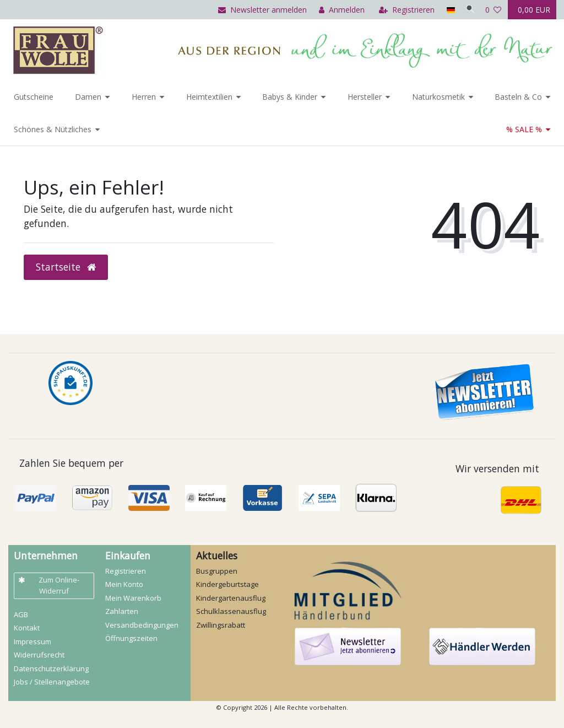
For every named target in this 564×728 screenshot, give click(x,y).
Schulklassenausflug (231, 611)
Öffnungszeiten (131, 638)
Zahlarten (122, 611)
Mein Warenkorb (133, 598)
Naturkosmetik (438, 97)
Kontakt (27, 628)
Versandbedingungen (142, 625)
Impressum (32, 641)
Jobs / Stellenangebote (52, 682)
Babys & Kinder (290, 97)
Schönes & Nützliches (53, 129)
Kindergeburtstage (227, 584)
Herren (144, 97)
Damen (88, 97)
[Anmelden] (338, 10)
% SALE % (524, 129)
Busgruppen (217, 571)
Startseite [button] (66, 267)
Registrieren (126, 571)
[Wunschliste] (493, 10)
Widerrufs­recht (39, 655)
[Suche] (468, 10)
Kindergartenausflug (231, 598)
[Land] (446, 10)
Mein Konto (124, 584)
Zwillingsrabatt (221, 625)
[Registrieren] (403, 10)
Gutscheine (34, 97)
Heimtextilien (209, 97)
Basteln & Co (518, 97)
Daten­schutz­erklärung (51, 668)
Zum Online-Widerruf (49, 585)
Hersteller (365, 97)
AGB (21, 614)
